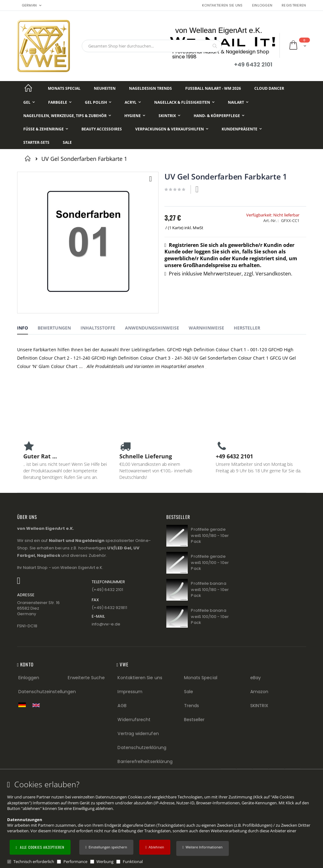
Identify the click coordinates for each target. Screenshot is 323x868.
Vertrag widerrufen (138, 734)
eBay (256, 678)
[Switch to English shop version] (38, 705)
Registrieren (294, 5)
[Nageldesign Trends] (150, 88)
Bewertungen (54, 328)
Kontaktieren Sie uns (222, 5)
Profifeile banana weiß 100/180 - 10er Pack (210, 589)
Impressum (130, 692)
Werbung (105, 861)
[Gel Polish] (98, 102)
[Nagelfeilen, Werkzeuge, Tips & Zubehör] (67, 116)
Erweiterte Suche (86, 678)
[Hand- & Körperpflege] (219, 116)
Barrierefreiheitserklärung (145, 761)
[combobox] (152, 46)
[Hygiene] (135, 116)
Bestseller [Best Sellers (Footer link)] (194, 720)
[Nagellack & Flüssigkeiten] (184, 102)
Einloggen (262, 5)
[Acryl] (133, 102)
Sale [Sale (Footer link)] (189, 692)
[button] (203, 848)
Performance (75, 861)
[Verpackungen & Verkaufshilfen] (172, 129)
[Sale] (67, 142)
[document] (162, 822)
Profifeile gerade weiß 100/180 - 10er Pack (210, 535)
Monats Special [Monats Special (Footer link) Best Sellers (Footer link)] (201, 678)
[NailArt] (238, 102)
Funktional (133, 861)
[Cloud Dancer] (269, 88)
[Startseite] (29, 88)
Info (23, 328)
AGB (122, 706)
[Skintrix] (169, 116)
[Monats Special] (64, 88)
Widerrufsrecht (134, 720)
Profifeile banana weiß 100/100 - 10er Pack (210, 616)
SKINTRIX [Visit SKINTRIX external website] (259, 706)
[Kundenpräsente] (242, 129)
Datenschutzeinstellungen (47, 692)
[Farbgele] (60, 102)
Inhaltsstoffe (98, 328)
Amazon (259, 692)
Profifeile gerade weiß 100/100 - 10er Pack (210, 562)
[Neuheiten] (105, 88)
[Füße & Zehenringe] (46, 129)
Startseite (29, 158)
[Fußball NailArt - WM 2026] (213, 88)
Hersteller (247, 328)
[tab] (27, 329)
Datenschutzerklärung (142, 748)
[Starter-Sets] (36, 142)
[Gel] (29, 102)
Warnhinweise (206, 328)
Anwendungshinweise (152, 328)
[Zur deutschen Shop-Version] (24, 705)
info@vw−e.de (106, 624)
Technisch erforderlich (34, 861)
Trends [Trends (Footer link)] (191, 706)
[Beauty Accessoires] (102, 129)
